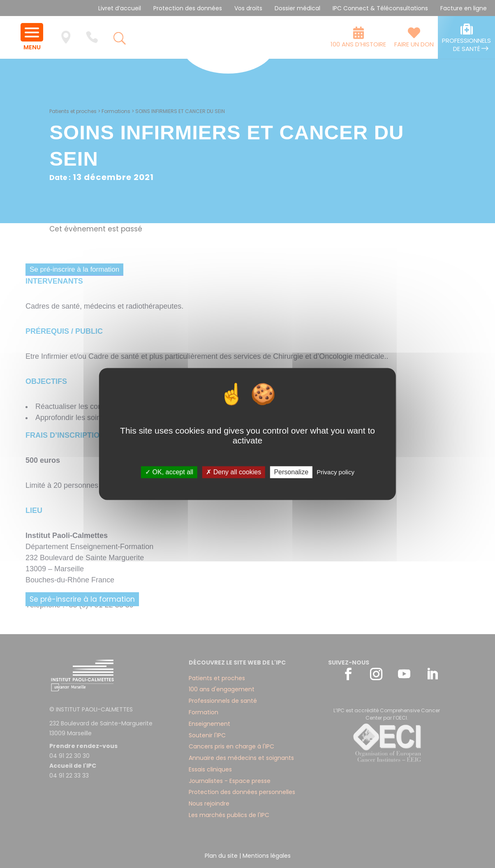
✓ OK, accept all (169, 472)
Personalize (291, 472)
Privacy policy (335, 472)
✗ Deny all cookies (234, 472)
